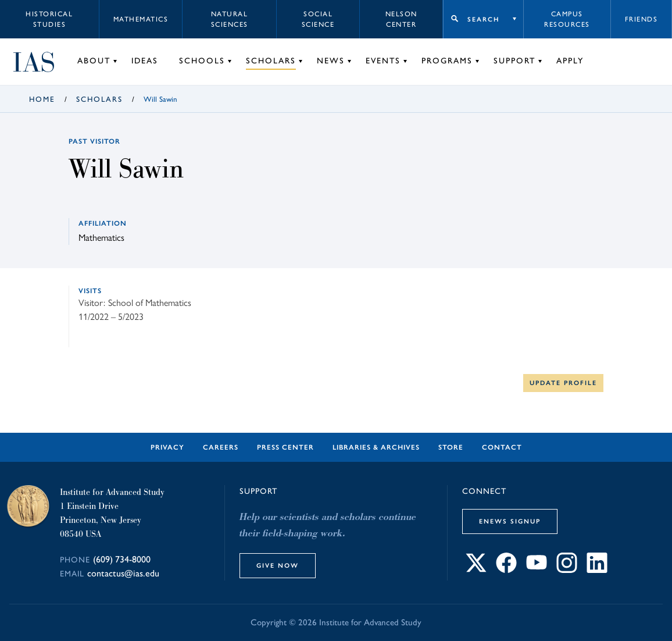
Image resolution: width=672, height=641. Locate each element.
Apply (570, 61)
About (94, 61)
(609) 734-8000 (122, 559)
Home (42, 99)
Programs (447, 61)
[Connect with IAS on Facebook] (506, 570)
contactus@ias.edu (123, 573)
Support (514, 61)
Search (483, 19)
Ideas (145, 61)
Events (383, 61)
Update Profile (563, 383)
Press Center (285, 447)
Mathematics (141, 19)
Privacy (167, 447)
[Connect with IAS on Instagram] (567, 570)
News (331, 61)
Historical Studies (49, 19)
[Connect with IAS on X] (476, 570)
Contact (502, 447)
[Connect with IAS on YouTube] (537, 570)
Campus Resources (567, 19)
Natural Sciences (230, 19)
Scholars (271, 61)
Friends (641, 19)
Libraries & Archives (376, 447)
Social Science (318, 19)
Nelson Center (401, 19)
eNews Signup (510, 521)
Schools (202, 61)
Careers (221, 447)
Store (451, 447)
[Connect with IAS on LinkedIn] (597, 570)
